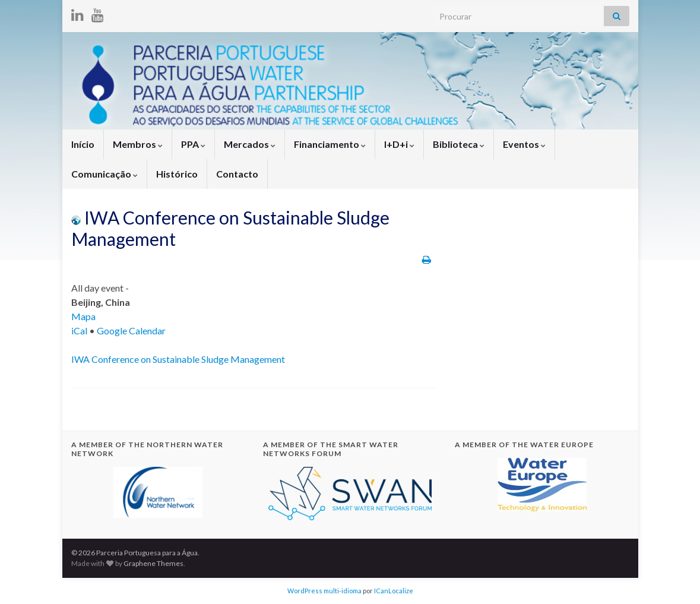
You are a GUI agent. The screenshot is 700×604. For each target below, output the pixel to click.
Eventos (524, 144)
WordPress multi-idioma (324, 591)
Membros (138, 144)
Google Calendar (131, 331)
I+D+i (399, 144)
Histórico (177, 174)
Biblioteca (459, 144)
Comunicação (104, 174)
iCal (79, 331)
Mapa (83, 316)
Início (83, 144)
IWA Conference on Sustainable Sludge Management (178, 359)
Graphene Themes (153, 563)
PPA (193, 144)
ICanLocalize (394, 591)
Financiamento (330, 144)
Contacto (237, 174)
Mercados (250, 144)
